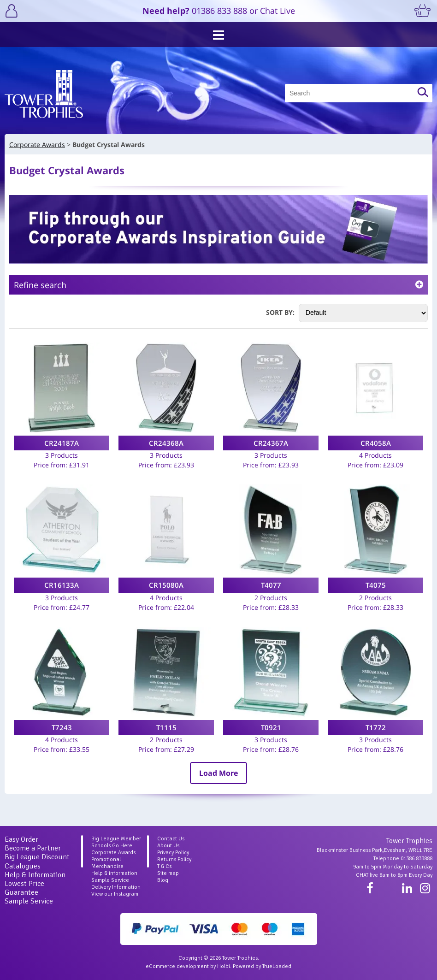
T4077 (271, 585)
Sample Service (29, 901)
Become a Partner (33, 848)
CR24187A (62, 443)
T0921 (271, 727)
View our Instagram (115, 894)
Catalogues (23, 866)
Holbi (224, 966)
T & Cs (164, 866)
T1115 (166, 727)
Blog (163, 880)
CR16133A (62, 585)
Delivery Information (116, 887)
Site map (168, 873)
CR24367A (271, 443)
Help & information (114, 873)
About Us (168, 846)
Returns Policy (174, 859)
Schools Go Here (112, 846)
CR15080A (166, 585)
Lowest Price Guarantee (24, 888)
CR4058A (376, 443)
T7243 (62, 727)
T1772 (376, 727)
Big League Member (116, 839)
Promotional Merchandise (107, 863)
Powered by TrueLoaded (262, 966)
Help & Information (35, 875)
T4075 (376, 585)
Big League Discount (37, 857)
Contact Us (171, 839)
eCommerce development (177, 966)
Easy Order (21, 839)
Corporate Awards (113, 853)
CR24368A (166, 443)
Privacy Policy (173, 853)
